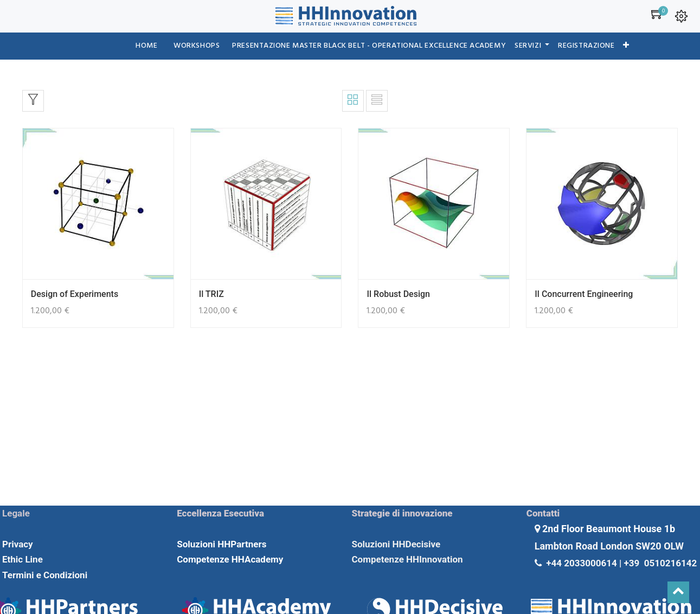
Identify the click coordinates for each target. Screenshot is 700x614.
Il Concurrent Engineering (584, 294)
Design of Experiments (75, 294)
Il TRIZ (211, 294)
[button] (626, 46)
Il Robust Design (398, 294)
